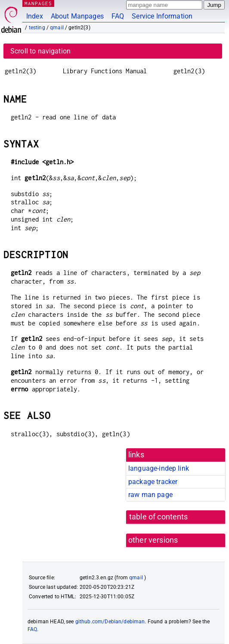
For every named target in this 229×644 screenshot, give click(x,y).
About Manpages (77, 16)
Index (35, 16)
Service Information (162, 16)
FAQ (118, 16)
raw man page (150, 495)
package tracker (153, 482)
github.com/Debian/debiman (110, 622)
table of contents (159, 517)
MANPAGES (38, 3)
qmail (57, 28)
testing (37, 28)
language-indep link (159, 468)
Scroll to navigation (40, 51)
